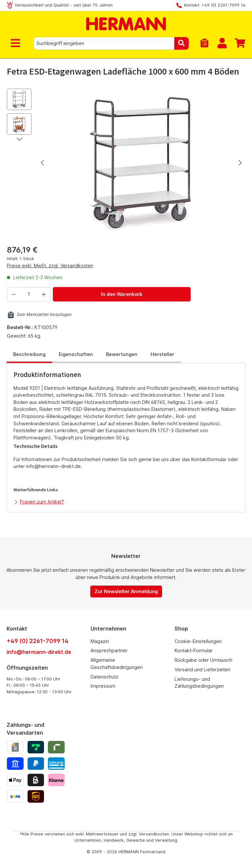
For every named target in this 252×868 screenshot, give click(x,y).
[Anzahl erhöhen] (44, 294)
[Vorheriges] (43, 163)
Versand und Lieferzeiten (202, 669)
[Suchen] (182, 43)
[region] (126, 163)
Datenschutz (105, 677)
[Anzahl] (29, 294)
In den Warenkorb (122, 294)
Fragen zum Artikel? (42, 502)
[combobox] (104, 43)
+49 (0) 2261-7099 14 (38, 641)
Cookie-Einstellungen (198, 641)
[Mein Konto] (222, 43)
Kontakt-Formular (194, 650)
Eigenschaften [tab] (76, 354)
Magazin (100, 641)
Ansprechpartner (109, 650)
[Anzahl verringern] (13, 294)
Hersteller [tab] (162, 354)
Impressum (103, 686)
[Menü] (17, 43)
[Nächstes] (240, 163)
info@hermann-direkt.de (39, 652)
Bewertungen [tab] (122, 354)
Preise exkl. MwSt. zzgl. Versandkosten (50, 266)
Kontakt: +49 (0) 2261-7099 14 (215, 5)
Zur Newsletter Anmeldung (126, 591)
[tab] (29, 355)
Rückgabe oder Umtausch (203, 660)
